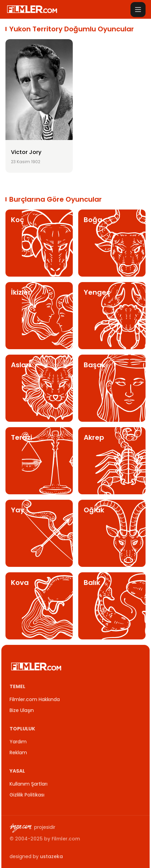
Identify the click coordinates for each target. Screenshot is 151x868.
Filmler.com (66, 839)
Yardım (18, 742)
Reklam (18, 753)
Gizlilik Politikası (27, 795)
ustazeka (51, 856)
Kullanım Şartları (29, 784)
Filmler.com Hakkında (35, 699)
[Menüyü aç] (138, 10)
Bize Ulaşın (22, 710)
